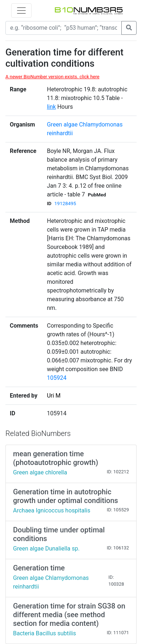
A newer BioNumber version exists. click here (52, 77)
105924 (57, 378)
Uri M (54, 396)
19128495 (65, 203)
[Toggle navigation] (21, 11)
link (51, 107)
